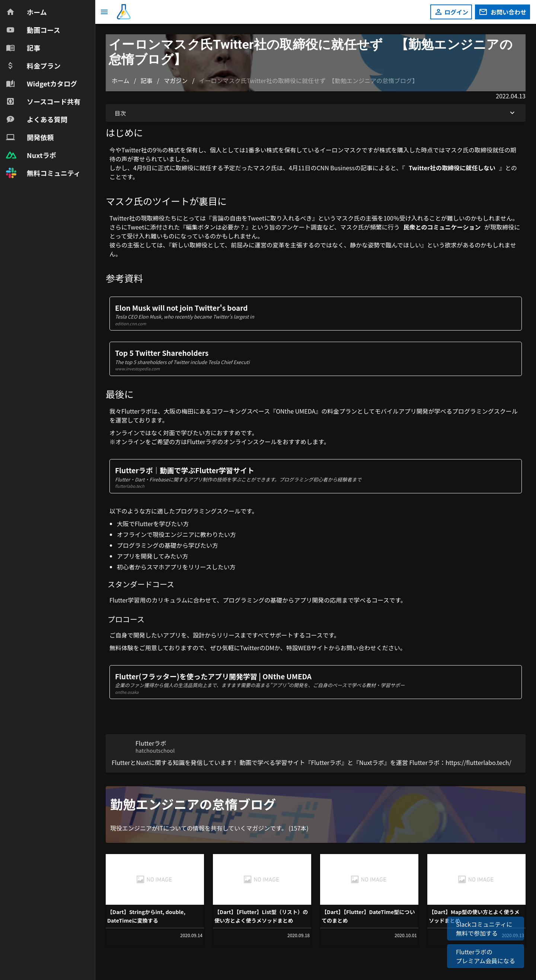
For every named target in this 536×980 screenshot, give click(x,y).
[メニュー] (104, 12)
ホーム (121, 80)
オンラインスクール (250, 442)
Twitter (250, 648)
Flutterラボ (137, 411)
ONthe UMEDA (296, 411)
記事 (147, 80)
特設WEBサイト (307, 648)
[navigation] (47, 92)
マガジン (176, 80)
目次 (316, 113)
